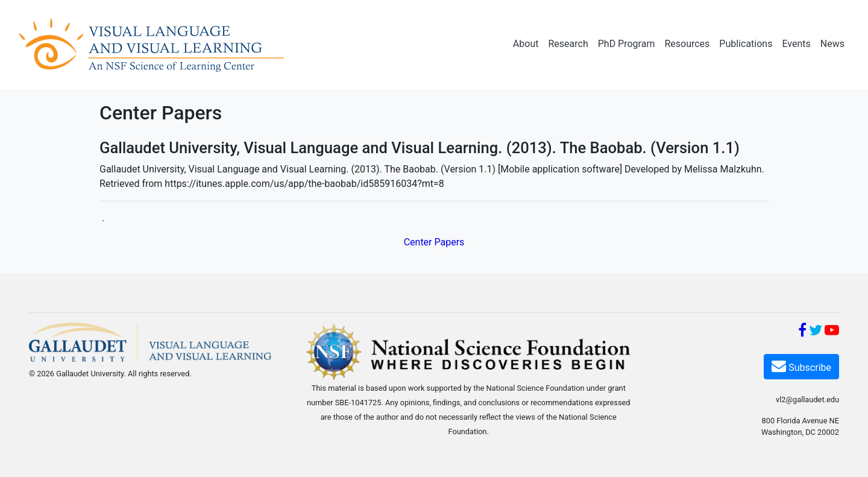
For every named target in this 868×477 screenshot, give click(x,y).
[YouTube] (832, 332)
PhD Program (627, 44)
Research (568, 44)
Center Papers (434, 242)
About (526, 44)
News (832, 44)
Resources (687, 44)
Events (796, 44)
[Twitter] (816, 332)
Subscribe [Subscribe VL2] (801, 366)
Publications (746, 44)
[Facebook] (802, 332)
